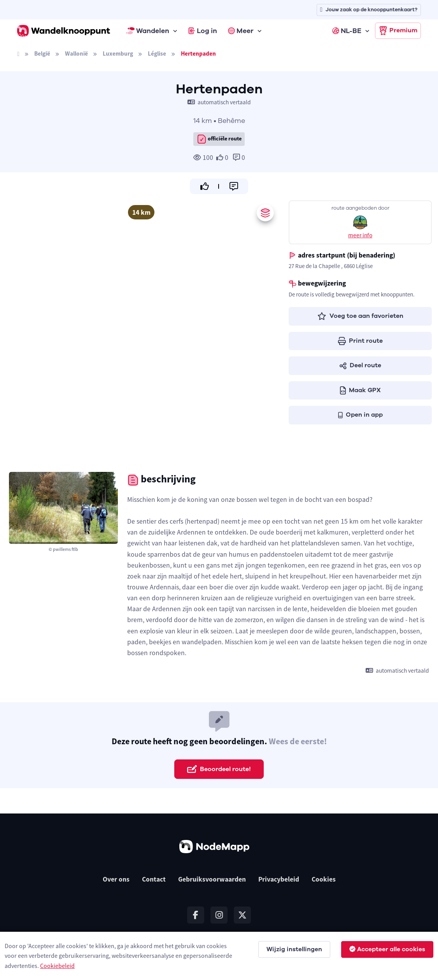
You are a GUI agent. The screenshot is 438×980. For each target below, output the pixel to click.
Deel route (360, 365)
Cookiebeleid (57, 966)
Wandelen (148, 31)
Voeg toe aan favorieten (360, 316)
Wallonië (76, 53)
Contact (154, 879)
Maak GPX (360, 390)
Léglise (157, 53)
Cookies (324, 879)
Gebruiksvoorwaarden (212, 879)
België (42, 53)
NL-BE (347, 31)
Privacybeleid (279, 879)
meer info (360, 235)
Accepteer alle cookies (387, 949)
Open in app (360, 415)
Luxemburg (118, 53)
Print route (360, 341)
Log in (203, 31)
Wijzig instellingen (294, 949)
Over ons (116, 879)
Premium (398, 31)
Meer (241, 31)
